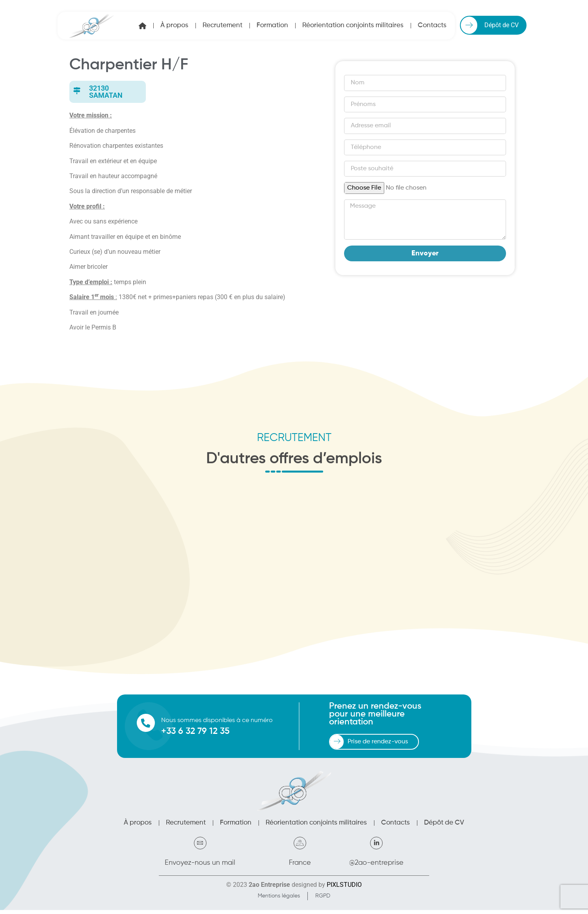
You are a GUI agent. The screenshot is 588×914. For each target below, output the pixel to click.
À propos (174, 25)
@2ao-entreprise (376, 867)
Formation (272, 25)
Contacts (432, 25)
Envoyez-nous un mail (200, 867)
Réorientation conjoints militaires (353, 25)
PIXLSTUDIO (344, 889)
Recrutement (222, 25)
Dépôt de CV (444, 827)
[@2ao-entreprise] (376, 847)
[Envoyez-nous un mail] (200, 847)
